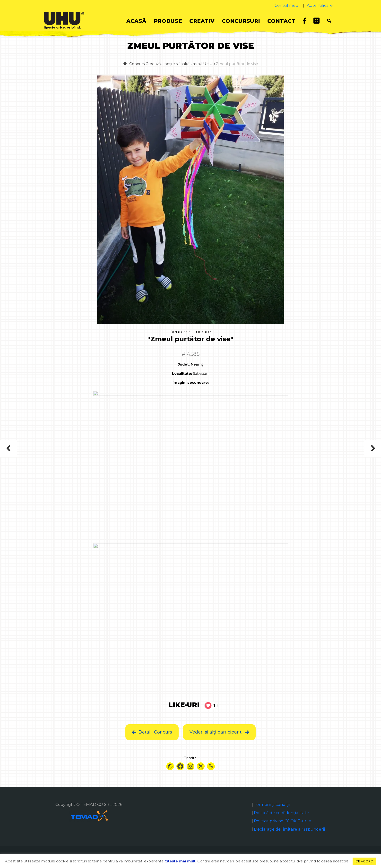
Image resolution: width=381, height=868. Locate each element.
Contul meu (286, 5)
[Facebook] (180, 766)
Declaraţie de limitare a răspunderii (289, 829)
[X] (201, 766)
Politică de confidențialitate (281, 813)
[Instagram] (190, 766)
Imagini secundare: (191, 383)
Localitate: (182, 374)
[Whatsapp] (170, 766)
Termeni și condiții (272, 804)
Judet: (184, 364)
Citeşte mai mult (180, 861)
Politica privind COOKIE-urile (282, 821)
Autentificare (320, 5)
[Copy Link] (211, 766)
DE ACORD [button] (364, 861)
